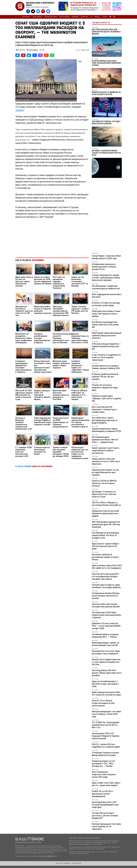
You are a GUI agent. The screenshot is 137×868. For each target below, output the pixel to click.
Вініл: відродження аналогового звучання (107, 296)
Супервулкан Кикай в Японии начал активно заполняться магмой (106, 596)
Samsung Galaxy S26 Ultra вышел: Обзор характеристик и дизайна (107, 673)
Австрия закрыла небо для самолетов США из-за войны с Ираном (106, 32)
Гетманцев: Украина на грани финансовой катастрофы (105, 754)
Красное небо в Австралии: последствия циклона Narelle (106, 605)
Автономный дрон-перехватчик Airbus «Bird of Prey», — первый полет (105, 440)
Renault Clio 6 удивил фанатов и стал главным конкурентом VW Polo (106, 662)
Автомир (75, 17)
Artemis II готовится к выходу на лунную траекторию (106, 304)
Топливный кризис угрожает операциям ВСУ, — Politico (105, 636)
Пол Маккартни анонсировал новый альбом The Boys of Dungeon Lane (105, 535)
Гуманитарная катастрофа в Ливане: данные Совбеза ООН (106, 367)
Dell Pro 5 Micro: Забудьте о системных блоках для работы (106, 504)
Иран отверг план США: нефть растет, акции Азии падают (106, 784)
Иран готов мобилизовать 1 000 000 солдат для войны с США (105, 684)
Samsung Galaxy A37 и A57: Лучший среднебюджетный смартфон (105, 805)
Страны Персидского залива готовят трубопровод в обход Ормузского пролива (106, 278)
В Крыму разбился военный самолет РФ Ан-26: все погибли (105, 377)
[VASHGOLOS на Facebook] (28, 11)
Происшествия (51, 17)
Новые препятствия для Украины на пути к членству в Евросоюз (106, 461)
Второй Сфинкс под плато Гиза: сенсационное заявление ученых (106, 63)
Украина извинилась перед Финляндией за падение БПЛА (106, 430)
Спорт (105, 17)
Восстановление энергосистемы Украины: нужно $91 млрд (104, 774)
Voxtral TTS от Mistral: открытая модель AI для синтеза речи (103, 703)
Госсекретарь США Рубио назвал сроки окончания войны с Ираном (106, 615)
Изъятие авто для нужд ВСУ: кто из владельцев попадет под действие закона (106, 576)
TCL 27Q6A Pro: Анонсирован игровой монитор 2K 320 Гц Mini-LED (106, 725)
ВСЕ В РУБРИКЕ (35, 466)
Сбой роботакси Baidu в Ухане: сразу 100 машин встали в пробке (106, 314)
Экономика (37, 17)
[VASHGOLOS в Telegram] (38, 11)
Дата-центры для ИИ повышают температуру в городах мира (104, 409)
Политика (26, 17)
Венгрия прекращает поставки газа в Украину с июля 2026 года (106, 714)
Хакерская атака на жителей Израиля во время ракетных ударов (105, 513)
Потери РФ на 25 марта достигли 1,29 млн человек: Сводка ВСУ (105, 816)
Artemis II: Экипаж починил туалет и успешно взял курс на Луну (106, 153)
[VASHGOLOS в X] (33, 11)
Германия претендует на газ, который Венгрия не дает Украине (106, 472)
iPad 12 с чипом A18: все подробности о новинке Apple (106, 746)
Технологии (64, 17)
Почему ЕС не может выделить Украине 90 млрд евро (105, 388)
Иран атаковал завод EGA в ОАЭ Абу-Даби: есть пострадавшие (107, 567)
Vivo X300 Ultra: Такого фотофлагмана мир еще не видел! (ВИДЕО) (105, 420)
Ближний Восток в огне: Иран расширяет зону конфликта (106, 652)
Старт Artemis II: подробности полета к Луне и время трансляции (106, 357)
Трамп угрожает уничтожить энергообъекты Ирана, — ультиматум (106, 451)
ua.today (20, 110)
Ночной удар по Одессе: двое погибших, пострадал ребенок (106, 586)
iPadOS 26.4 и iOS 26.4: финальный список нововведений (102, 794)
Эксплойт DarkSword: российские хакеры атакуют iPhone (105, 557)
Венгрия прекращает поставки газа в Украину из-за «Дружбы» (106, 827)
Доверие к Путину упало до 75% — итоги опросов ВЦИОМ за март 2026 (106, 626)
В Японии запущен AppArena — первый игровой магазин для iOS (106, 346)
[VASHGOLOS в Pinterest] (43, 11)
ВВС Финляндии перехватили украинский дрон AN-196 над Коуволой (106, 524)
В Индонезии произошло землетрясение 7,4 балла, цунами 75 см (104, 267)
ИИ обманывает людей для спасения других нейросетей (106, 287)
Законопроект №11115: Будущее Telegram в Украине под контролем (106, 736)
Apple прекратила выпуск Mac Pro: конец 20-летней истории (106, 694)
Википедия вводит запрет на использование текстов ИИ (105, 644)
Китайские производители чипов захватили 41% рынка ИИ (105, 325)
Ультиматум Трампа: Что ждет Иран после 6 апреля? (106, 123)
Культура (85, 17)
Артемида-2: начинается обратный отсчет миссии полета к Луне (104, 494)
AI (91, 17)
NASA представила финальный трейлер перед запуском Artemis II (106, 336)
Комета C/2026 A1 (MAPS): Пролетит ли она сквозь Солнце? (104, 483)
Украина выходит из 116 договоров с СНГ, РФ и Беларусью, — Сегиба (103, 764)
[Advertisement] (52, 237)
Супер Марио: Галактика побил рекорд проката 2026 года (106, 257)
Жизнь (97, 17)
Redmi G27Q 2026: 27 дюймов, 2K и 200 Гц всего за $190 (106, 93)
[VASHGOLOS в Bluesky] (48, 11)
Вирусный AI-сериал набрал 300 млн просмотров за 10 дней (105, 546)
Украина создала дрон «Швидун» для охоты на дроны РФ (107, 398)
